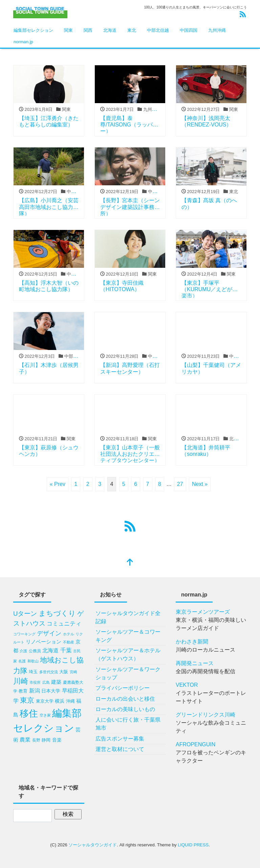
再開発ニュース (195, 663)
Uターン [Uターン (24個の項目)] (25, 614)
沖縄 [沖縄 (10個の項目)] (70, 701)
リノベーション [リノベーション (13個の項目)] (44, 642)
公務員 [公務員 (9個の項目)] (35, 651)
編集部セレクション (33, 30)
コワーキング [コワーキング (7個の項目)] (24, 634)
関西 (88, 30)
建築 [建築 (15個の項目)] (56, 682)
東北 (132, 30)
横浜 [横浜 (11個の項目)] (60, 701)
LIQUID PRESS (193, 845)
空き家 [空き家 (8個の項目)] (45, 715)
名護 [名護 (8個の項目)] (22, 661)
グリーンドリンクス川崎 (205, 715)
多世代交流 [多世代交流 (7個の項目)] (49, 672)
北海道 (110, 30)
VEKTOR (187, 685)
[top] (130, 563)
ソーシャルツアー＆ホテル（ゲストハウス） (128, 654)
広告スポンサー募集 (120, 739)
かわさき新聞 (192, 642)
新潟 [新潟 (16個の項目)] (35, 691)
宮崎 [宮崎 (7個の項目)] (73, 672)
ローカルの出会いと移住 (125, 699)
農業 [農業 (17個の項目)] (25, 740)
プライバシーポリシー (123, 688)
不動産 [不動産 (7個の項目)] (69, 642)
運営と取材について (120, 749)
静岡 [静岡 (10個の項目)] (46, 740)
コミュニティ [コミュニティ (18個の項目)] (64, 624)
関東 (68, 30)
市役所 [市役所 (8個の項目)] (35, 682)
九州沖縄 (217, 30)
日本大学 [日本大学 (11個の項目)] (51, 691)
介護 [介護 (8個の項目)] (23, 651)
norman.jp (23, 42)
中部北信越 (158, 30)
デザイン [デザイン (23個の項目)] (49, 633)
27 (180, 484)
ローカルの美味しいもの (125, 709)
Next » (200, 484)
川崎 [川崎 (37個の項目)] (21, 681)
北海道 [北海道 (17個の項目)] (50, 650)
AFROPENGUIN (196, 744)
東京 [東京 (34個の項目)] (27, 700)
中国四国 (189, 30)
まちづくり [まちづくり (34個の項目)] (57, 613)
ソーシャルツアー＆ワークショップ (128, 673)
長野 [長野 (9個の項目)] (36, 740)
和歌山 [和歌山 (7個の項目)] (33, 661)
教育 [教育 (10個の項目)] (23, 691)
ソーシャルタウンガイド (93, 845)
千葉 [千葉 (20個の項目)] (66, 650)
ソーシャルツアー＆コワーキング (128, 636)
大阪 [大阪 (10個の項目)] (64, 672)
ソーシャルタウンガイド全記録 (128, 617)
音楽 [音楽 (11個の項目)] (57, 740)
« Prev (58, 484)
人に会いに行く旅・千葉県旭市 (128, 724)
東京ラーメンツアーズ (203, 612)
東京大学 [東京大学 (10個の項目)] (45, 701)
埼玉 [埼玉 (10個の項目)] (33, 672)
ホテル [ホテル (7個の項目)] (69, 634)
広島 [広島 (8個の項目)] (46, 682)
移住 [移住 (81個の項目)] (29, 713)
